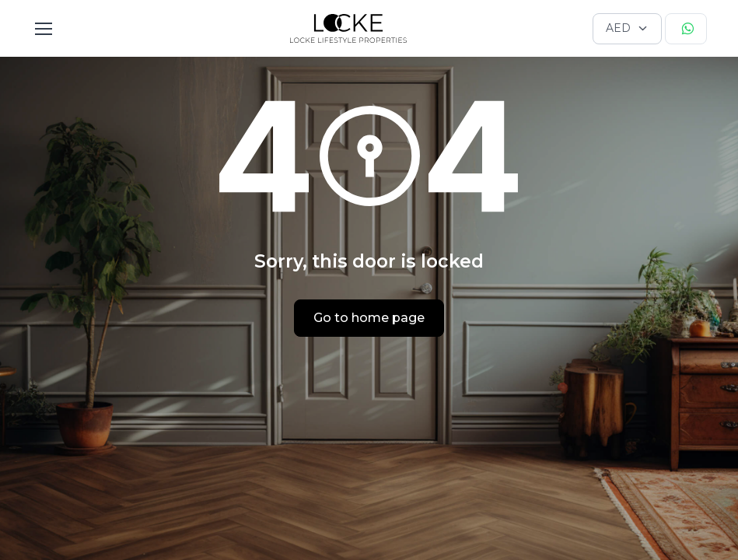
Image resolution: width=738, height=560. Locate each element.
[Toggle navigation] (43, 29)
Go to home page (369, 318)
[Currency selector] (627, 29)
